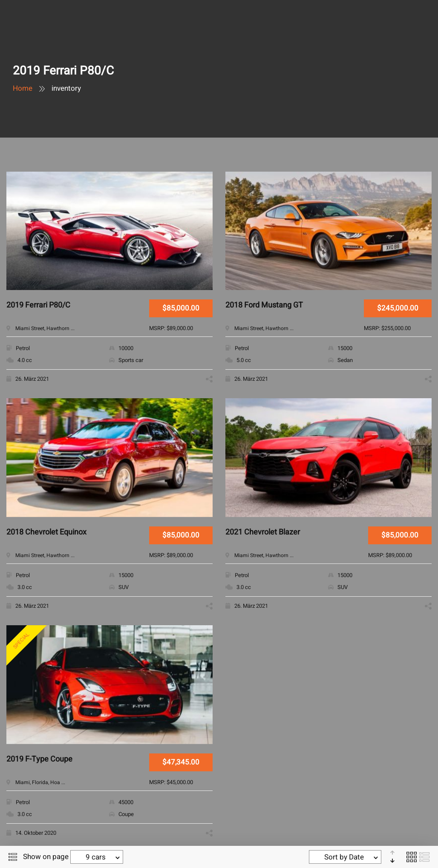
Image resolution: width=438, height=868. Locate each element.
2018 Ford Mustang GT (264, 306)
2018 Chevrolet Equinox (46, 533)
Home (23, 88)
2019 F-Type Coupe (39, 760)
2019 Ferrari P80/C (38, 306)
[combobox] (97, 857)
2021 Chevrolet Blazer (263, 533)
